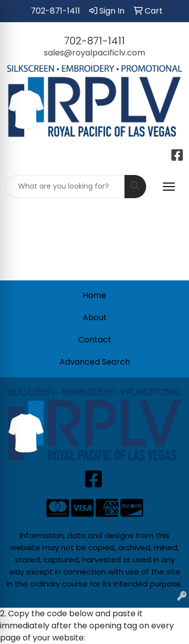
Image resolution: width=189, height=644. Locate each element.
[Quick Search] (65, 187)
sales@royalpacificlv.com (94, 53)
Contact (95, 340)
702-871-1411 (55, 11)
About (95, 317)
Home (94, 295)
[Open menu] (169, 187)
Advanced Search (95, 362)
